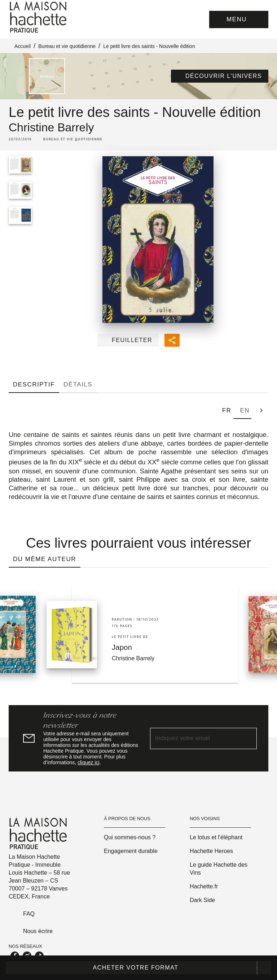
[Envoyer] (248, 738)
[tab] (34, 384)
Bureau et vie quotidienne (67, 46)
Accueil (23, 46)
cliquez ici (89, 762)
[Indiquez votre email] (194, 738)
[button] (220, 76)
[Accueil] (39, 17)
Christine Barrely (51, 127)
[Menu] (239, 19)
